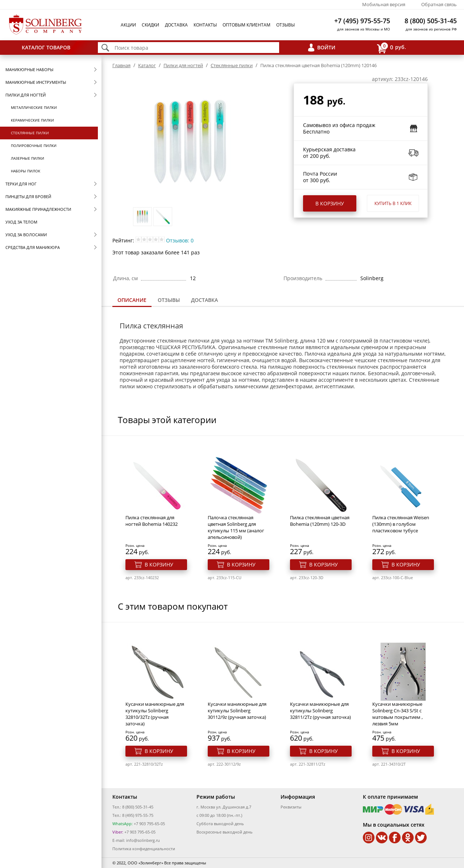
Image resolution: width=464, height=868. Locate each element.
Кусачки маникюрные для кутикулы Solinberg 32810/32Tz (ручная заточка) (155, 714)
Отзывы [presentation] (169, 300)
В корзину (330, 203)
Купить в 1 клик (393, 203)
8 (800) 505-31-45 (431, 21)
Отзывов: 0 (180, 240)
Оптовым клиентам (246, 25)
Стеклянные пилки (30, 133)
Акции (128, 25)
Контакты (205, 25)
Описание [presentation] (132, 300)
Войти (326, 47)
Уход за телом (21, 222)
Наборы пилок (26, 171)
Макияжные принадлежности (38, 209)
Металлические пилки (34, 107)
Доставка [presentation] (204, 300)
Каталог (147, 65)
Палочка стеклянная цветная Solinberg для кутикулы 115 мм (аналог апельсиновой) (236, 527)
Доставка (176, 25)
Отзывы (285, 25)
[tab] (132, 301)
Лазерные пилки (28, 158)
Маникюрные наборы (29, 69)
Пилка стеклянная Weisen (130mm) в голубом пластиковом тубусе (401, 524)
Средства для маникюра (33, 247)
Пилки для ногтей (26, 95)
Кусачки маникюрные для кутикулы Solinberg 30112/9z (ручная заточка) (237, 711)
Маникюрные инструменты (36, 82)
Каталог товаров (46, 47)
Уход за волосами (26, 235)
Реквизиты (291, 807)
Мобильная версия (384, 4)
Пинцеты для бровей (28, 196)
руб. (391, 48)
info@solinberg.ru (143, 840)
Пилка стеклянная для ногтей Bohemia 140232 (152, 521)
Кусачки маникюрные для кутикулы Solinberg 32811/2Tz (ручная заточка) (320, 711)
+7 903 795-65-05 (149, 824)
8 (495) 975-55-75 (138, 815)
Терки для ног (21, 184)
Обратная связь (439, 4)
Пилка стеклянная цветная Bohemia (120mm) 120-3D (320, 521)
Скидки (150, 25)
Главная (121, 65)
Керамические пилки (32, 120)
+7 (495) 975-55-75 (362, 21)
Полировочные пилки (34, 146)
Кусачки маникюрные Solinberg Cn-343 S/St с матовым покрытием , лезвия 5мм (397, 714)
